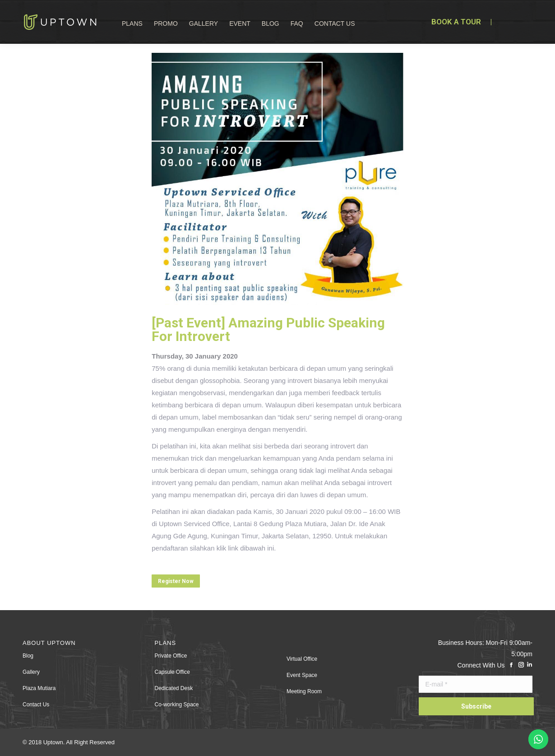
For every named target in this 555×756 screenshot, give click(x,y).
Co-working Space (177, 705)
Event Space (302, 675)
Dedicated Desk (174, 688)
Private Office (171, 656)
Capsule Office (173, 672)
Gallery (31, 672)
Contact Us (36, 705)
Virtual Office (302, 659)
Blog (28, 656)
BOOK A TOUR (456, 22)
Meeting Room (304, 691)
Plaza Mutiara (39, 688)
